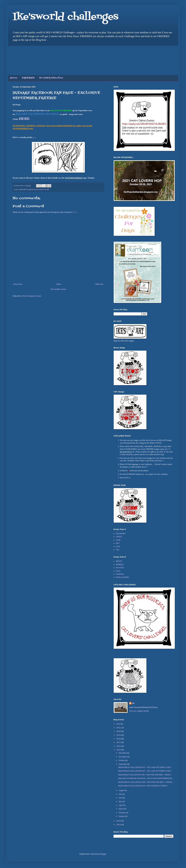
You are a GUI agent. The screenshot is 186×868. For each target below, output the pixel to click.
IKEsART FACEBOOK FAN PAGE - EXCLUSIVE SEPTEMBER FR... (146, 778)
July (121, 794)
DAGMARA (121, 534)
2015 (119, 750)
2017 (119, 742)
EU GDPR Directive (51, 78)
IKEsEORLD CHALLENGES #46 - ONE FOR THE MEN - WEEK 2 (145, 775)
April (121, 805)
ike (133, 703)
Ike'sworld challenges (65, 17)
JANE (118, 540)
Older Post (99, 284)
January (122, 816)
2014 (119, 821)
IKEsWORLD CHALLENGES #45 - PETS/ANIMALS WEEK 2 (143, 786)
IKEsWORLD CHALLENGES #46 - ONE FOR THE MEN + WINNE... (146, 782)
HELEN (119, 561)
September (123, 764)
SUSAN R (120, 568)
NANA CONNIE (122, 577)
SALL (118, 571)
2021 (119, 728)
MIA (118, 543)
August (122, 790)
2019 (119, 735)
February (122, 813)
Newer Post (18, 284)
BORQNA (120, 564)
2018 (119, 739)
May (121, 802)
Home (14, 78)
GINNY (119, 537)
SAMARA (120, 574)
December (123, 753)
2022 (119, 724)
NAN (118, 546)
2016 (119, 746)
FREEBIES (28, 78)
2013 (119, 825)
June (121, 798)
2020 (119, 731)
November (123, 757)
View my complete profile (139, 711)
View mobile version (58, 289)
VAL (118, 550)
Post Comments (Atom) (32, 296)
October (122, 760)
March (121, 809)
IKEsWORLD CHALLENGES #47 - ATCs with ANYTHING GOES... (145, 767)
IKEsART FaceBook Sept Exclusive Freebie (34, 189)
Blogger (103, 854)
